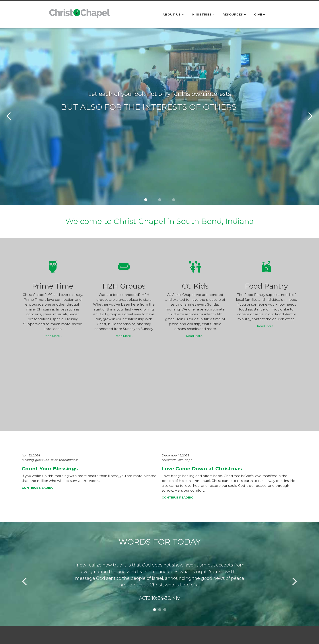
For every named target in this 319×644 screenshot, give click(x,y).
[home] (80, 16)
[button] (174, 15)
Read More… (53, 336)
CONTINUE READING (38, 488)
